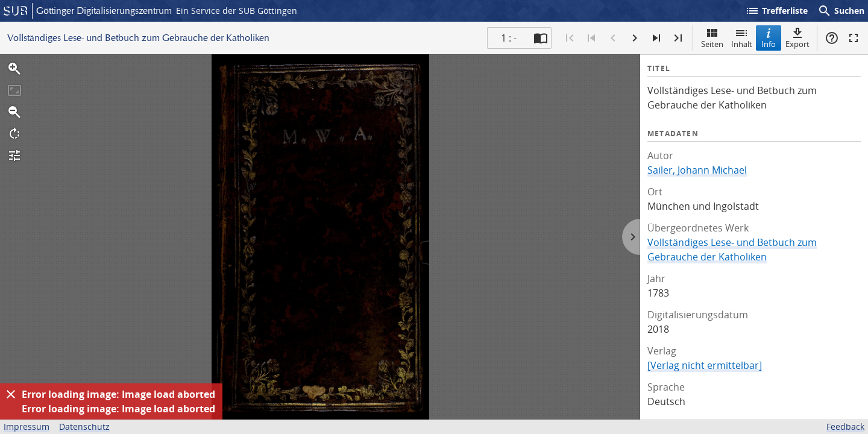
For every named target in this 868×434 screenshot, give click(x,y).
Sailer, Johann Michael (697, 170)
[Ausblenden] (11, 394)
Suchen (841, 11)
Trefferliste (776, 11)
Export (797, 38)
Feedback (845, 426)
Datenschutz (84, 426)
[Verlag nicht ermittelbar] (705, 365)
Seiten (712, 38)
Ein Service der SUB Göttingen (237, 11)
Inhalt (742, 38)
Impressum (27, 426)
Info (769, 38)
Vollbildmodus (854, 38)
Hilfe (832, 38)
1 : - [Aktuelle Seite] (509, 38)
